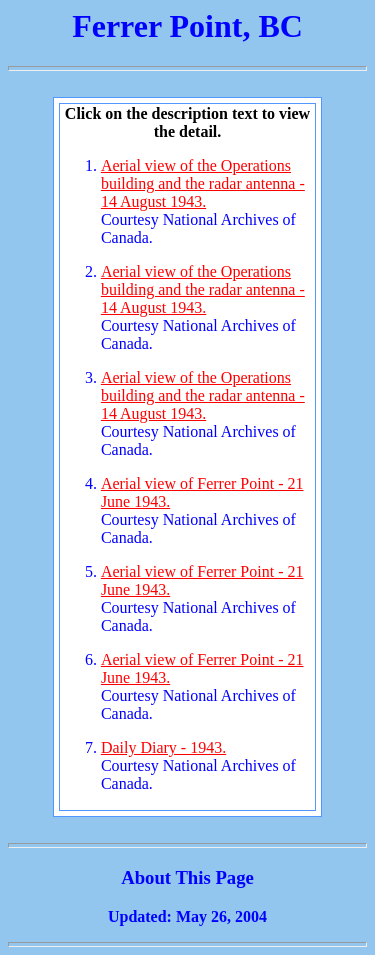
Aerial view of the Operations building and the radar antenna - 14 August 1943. (203, 183)
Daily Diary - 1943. (163, 747)
